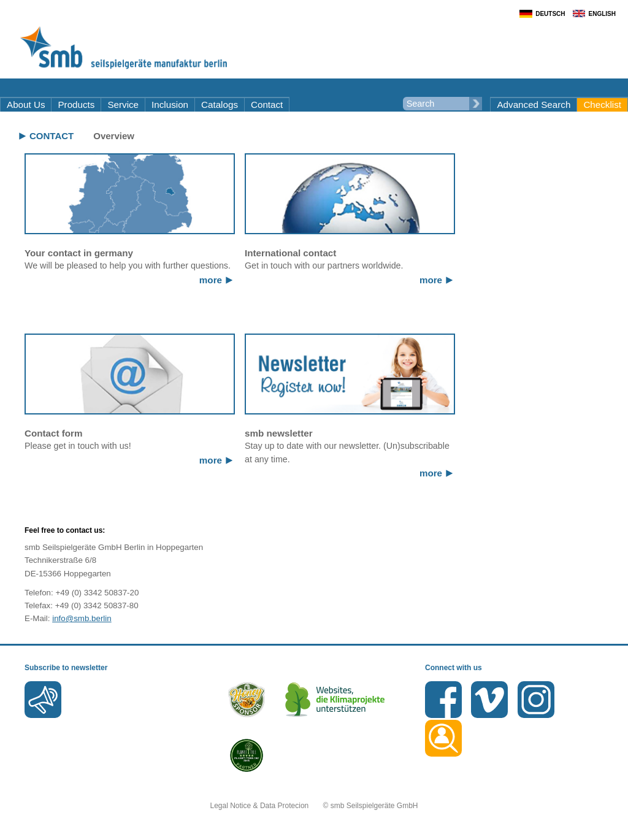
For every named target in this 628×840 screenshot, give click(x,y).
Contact (267, 105)
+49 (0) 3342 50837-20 (97, 593)
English (602, 14)
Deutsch (550, 14)
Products (76, 105)
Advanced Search (534, 105)
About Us (26, 105)
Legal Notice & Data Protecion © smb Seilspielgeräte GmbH (314, 806)
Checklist (602, 105)
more (211, 280)
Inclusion (170, 105)
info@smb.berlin (82, 618)
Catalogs (220, 105)
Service (123, 105)
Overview (114, 136)
